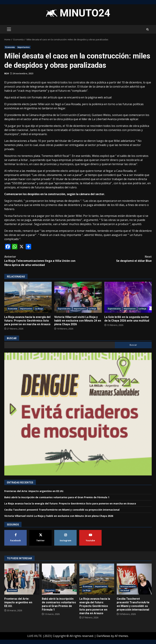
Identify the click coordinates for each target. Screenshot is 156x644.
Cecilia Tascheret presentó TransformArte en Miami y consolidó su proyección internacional (62, 510)
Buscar (12, 338)
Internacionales (128, 586)
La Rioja (39, 309)
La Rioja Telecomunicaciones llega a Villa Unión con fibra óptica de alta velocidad (41, 261)
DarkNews (103, 636)
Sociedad (12, 590)
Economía (10, 47)
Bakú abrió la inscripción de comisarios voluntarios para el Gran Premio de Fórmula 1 (57, 497)
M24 (6, 73)
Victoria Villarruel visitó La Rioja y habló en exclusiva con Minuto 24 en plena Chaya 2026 (78, 297)
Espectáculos (64, 309)
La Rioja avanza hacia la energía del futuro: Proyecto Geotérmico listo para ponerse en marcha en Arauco (28, 297)
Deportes (50, 590)
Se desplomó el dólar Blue (115, 259)
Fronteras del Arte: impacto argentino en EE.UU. (34, 491)
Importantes (24, 47)
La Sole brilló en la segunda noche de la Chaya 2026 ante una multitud (128, 297)
